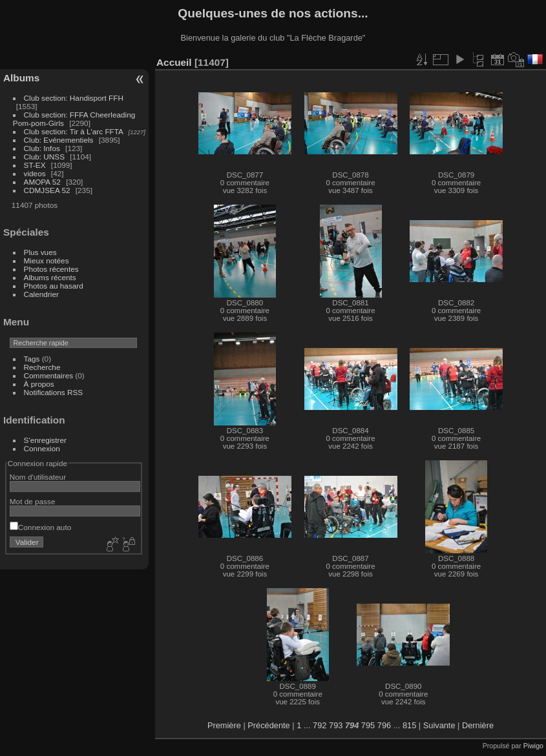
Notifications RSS (54, 392)
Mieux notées (47, 261)
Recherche (42, 367)
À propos (39, 384)
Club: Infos (42, 148)
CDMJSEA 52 (47, 190)
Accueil (174, 62)
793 (336, 725)
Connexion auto (40, 527)
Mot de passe (33, 501)
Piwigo (533, 746)
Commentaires (49, 375)
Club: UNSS (44, 157)
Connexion (42, 448)
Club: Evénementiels (59, 140)
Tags (32, 359)
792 (320, 725)
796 (384, 725)
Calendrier (41, 294)
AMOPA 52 (42, 182)
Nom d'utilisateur (38, 477)
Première (224, 725)
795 (368, 725)
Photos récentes (51, 269)
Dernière (478, 725)
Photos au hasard (54, 286)
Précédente (268, 725)
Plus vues (40, 252)
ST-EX (35, 165)
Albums (21, 78)
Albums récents (50, 277)
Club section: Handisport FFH (74, 98)
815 (409, 725)
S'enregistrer (45, 440)
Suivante (439, 725)
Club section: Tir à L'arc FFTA (74, 131)
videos (35, 173)
